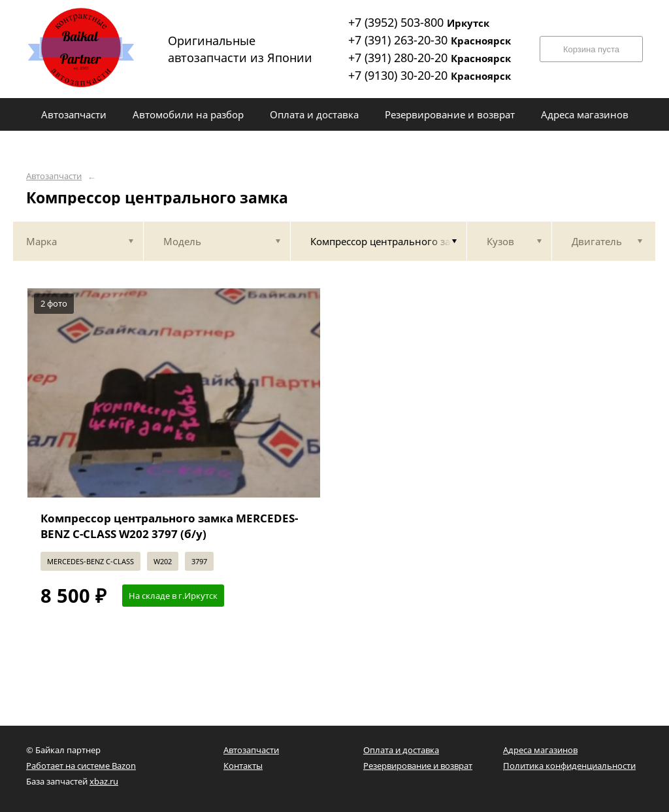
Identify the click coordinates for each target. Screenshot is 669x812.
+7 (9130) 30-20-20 (430, 75)
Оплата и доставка (401, 750)
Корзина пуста (591, 49)
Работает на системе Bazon (81, 766)
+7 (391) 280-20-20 (430, 58)
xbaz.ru (104, 781)
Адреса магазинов (540, 750)
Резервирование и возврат (418, 766)
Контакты (243, 766)
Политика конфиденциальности (569, 766)
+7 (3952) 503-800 (419, 22)
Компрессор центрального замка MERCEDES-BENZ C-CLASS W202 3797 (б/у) (169, 526)
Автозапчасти (54, 176)
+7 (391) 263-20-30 (430, 40)
